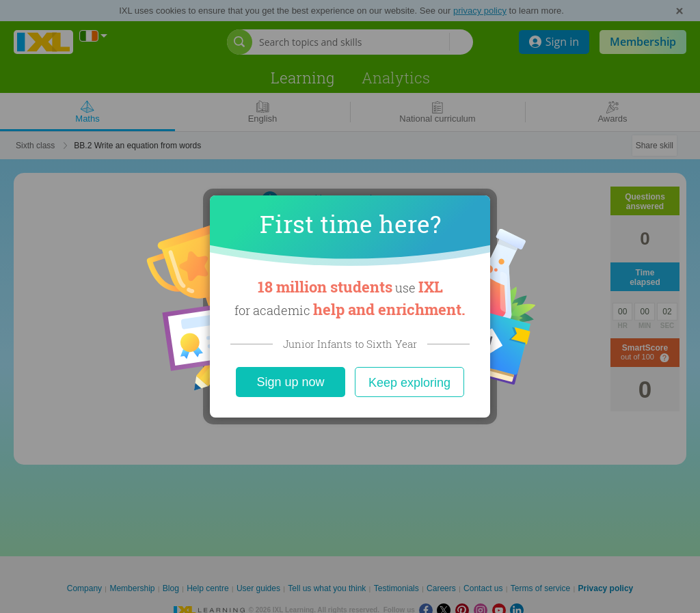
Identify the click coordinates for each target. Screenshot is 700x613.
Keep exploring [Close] (409, 383)
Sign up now (290, 382)
